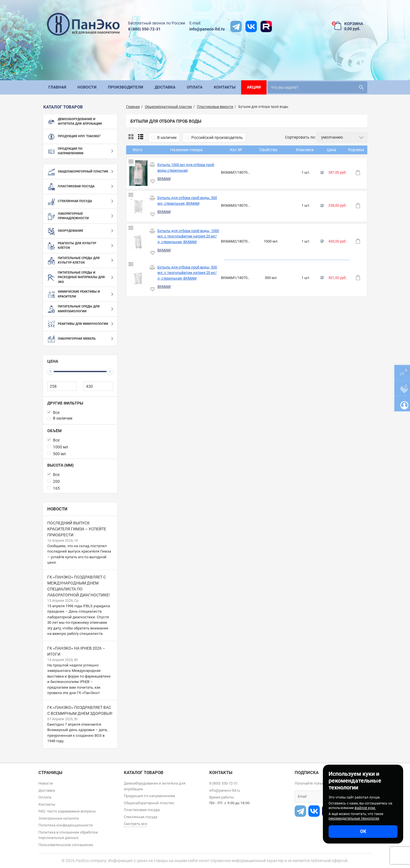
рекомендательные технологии (354, 818)
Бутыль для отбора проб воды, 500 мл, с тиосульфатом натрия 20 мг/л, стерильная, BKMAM (187, 273)
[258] (62, 386)
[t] (236, 26)
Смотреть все (136, 824)
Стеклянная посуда (141, 817)
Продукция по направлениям (149, 796)
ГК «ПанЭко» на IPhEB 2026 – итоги (76, 651)
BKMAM (164, 179)
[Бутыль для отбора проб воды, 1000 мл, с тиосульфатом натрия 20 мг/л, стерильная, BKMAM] (139, 242)
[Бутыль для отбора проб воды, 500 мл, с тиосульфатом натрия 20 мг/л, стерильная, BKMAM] (139, 278)
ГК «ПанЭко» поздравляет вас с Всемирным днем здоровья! (80, 710)
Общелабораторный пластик (149, 803)
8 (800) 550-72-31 (144, 29)
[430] (98, 386)
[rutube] (266, 26)
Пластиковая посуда (142, 810)
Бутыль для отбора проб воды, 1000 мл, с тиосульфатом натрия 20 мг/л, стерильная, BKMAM (188, 236)
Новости (57, 509)
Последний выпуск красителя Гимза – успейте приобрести (77, 529)
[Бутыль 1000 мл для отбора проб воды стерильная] (139, 173)
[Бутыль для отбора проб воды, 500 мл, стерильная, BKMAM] (139, 206)
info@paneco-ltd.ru (207, 29)
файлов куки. (365, 808)
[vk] (251, 26)
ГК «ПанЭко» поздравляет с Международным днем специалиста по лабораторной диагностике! (79, 586)
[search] (317, 87)
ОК (363, 831)
